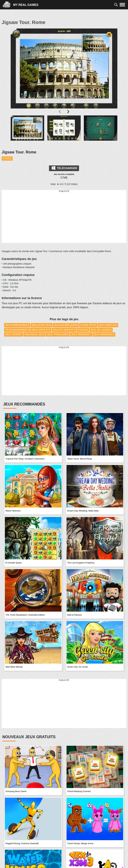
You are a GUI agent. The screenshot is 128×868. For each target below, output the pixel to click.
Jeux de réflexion (66, 325)
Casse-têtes (88, 325)
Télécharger (64, 168)
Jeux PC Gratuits (64, 330)
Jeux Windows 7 (81, 334)
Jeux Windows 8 (104, 334)
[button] (27, 131)
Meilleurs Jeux (42, 325)
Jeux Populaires (58, 334)
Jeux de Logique (101, 330)
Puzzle (7, 158)
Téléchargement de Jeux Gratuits (28, 330)
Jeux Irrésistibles (17, 325)
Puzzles (83, 330)
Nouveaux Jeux (35, 334)
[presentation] (60, 112)
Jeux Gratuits (108, 325)
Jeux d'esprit (14, 334)
